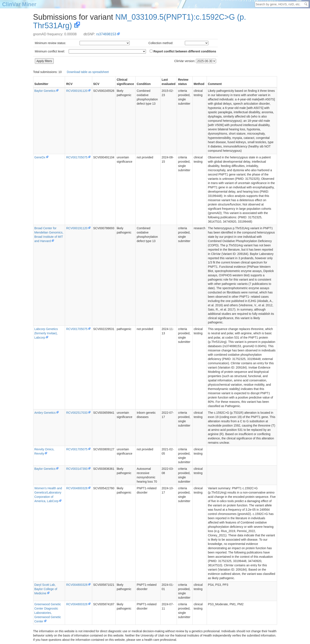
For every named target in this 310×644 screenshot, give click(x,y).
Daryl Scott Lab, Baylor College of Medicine (46, 589)
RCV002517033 (77, 413)
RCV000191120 (77, 91)
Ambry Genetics (45, 413)
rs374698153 (106, 34)
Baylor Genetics (45, 91)
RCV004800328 (77, 488)
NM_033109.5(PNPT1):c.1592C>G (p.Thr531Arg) (140, 21)
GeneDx (40, 157)
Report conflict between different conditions (183, 51)
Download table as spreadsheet (88, 72)
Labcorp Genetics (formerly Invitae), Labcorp (46, 333)
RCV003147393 (77, 469)
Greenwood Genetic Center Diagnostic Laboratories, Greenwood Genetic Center (48, 613)
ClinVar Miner (19, 4)
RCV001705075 (77, 157)
